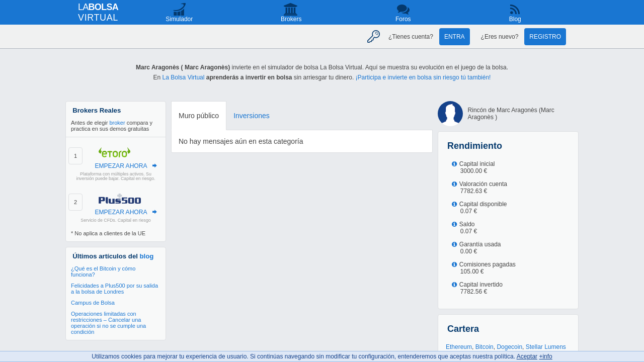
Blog (515, 19)
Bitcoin (485, 347)
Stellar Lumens (546, 347)
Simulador (179, 19)
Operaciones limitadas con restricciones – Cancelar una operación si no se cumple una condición (108, 323)
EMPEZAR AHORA (121, 166)
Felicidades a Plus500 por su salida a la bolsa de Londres (114, 289)
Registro (545, 37)
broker (117, 123)
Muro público (199, 116)
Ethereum (459, 347)
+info (545, 356)
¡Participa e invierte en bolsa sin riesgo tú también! (423, 77)
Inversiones (252, 116)
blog (147, 256)
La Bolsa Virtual (184, 77)
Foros (403, 19)
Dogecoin (509, 347)
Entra (455, 37)
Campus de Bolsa (93, 303)
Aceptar (527, 356)
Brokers (291, 19)
